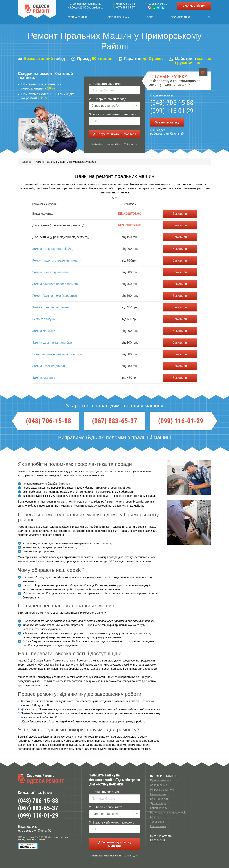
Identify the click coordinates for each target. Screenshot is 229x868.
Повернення (158, 840)
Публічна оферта (161, 836)
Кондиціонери (159, 808)
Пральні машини (161, 781)
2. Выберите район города (108, 99)
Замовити (180, 214)
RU (209, 17)
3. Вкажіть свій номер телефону (112, 823)
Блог (150, 17)
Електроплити (159, 799)
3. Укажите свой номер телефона (113, 114)
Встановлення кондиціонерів (168, 813)
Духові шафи (158, 804)
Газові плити (158, 794)
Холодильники (159, 785)
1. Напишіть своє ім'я (104, 792)
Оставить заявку (167, 123)
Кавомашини (158, 826)
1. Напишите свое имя (105, 84)
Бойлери (156, 817)
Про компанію (181, 17)
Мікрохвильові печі (162, 790)
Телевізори (157, 822)
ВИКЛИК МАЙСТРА (194, 6)
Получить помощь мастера (114, 134)
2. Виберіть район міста (106, 807)
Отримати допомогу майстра (115, 844)
